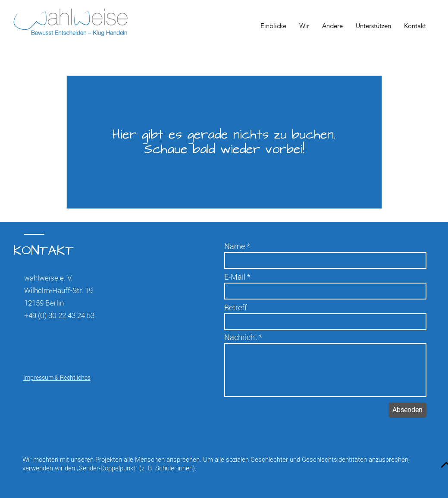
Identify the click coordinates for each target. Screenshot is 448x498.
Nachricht (241, 337)
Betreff (236, 307)
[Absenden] (407, 410)
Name (235, 246)
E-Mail (235, 277)
